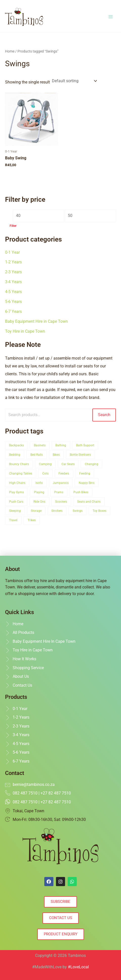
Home (10, 51)
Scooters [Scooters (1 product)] (61, 502)
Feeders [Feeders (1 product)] (64, 473)
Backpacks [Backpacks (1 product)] (16, 445)
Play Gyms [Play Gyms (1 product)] (16, 492)
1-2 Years (13, 262)
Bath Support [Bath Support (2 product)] (85, 445)
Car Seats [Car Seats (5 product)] (68, 464)
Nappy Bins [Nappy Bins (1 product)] (87, 483)
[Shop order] (74, 81)
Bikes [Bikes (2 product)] (56, 455)
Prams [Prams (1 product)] (59, 492)
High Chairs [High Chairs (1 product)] (17, 483)
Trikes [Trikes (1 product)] (32, 520)
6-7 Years (13, 312)
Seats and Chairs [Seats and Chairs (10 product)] (89, 502)
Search (104, 415)
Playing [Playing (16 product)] (39, 492)
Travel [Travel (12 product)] (13, 520)
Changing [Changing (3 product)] (92, 464)
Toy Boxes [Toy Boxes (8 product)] (99, 511)
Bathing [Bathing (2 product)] (61, 445)
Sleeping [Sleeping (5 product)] (15, 511)
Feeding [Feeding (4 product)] (85, 473)
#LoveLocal (78, 967)
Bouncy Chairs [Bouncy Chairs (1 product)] (19, 464)
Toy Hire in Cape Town (25, 331)
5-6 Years (13, 302)
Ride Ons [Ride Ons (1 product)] (39, 502)
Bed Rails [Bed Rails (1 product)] (37, 455)
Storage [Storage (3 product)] (36, 511)
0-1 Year (12, 252)
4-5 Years (13, 292)
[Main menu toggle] (111, 17)
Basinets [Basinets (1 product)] (40, 445)
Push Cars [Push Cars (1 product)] (16, 502)
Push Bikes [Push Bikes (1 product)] (81, 492)
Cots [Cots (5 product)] (45, 473)
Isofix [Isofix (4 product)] (39, 483)
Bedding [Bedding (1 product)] (15, 455)
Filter (13, 226)
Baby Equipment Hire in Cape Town (36, 322)
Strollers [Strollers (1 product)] (57, 511)
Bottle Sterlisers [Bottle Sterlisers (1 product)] (80, 455)
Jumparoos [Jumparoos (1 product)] (61, 483)
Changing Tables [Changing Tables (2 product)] (21, 473)
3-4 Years (13, 282)
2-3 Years (13, 272)
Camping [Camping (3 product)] (45, 464)
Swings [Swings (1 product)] (78, 511)
